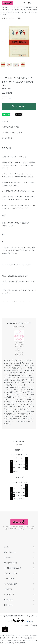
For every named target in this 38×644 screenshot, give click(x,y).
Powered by (19, 620)
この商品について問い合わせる (12, 132)
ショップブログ (9, 579)
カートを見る (8, 600)
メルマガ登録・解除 (10, 584)
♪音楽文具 (19, 18)
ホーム (4, 18)
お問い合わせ (8, 605)
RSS (6, 589)
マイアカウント (9, 594)
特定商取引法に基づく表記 (11, 127)
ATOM (10, 589)
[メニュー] (35, 3)
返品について (6, 122)
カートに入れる (19, 106)
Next (36, 42)
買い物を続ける (7, 138)
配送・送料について (10, 552)
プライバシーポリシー (11, 573)
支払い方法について (10, 563)
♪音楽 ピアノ (11, 18)
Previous (2, 42)
